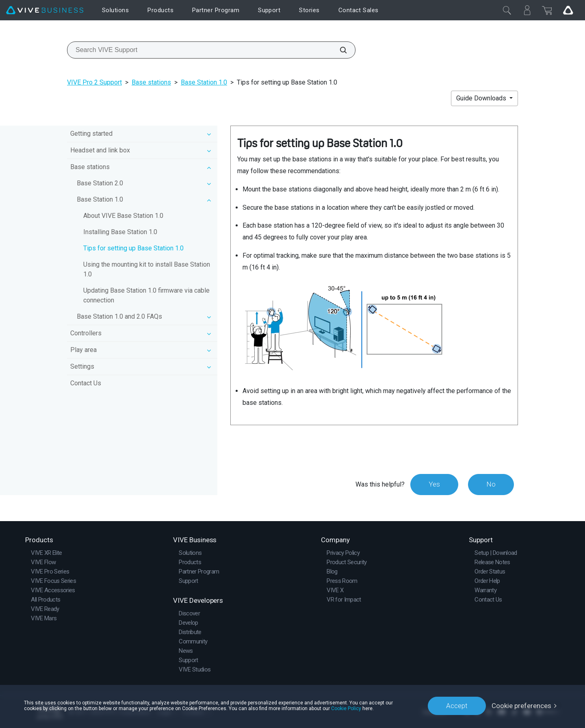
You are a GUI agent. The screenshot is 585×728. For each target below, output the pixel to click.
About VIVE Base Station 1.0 (123, 216)
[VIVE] (45, 10)
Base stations (151, 82)
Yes (434, 484)
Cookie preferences (521, 706)
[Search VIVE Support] (339, 50)
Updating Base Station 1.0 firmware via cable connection (146, 295)
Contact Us (86, 383)
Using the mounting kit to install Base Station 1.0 (147, 269)
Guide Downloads (482, 98)
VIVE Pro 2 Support (94, 82)
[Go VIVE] (568, 10)
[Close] (507, 10)
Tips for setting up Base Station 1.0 (133, 248)
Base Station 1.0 (204, 82)
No (491, 484)
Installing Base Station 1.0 (120, 232)
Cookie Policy (346, 708)
